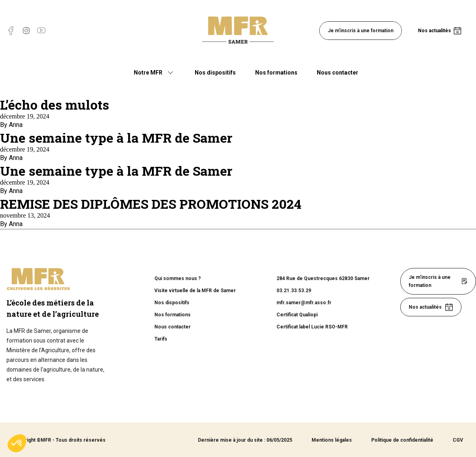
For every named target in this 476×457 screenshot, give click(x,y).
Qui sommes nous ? (178, 278)
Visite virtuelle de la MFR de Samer (195, 291)
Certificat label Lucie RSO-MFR (312, 327)
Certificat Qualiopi (297, 315)
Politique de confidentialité (402, 440)
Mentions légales (332, 440)
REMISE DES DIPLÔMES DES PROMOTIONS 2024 (151, 204)
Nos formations (276, 73)
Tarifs (161, 339)
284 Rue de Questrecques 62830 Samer (323, 278)
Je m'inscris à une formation (361, 31)
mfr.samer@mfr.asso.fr (304, 303)
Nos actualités (434, 31)
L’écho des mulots (55, 105)
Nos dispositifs (215, 73)
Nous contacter (338, 73)
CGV (458, 440)
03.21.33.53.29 (294, 291)
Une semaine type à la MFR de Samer (116, 138)
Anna (16, 125)
